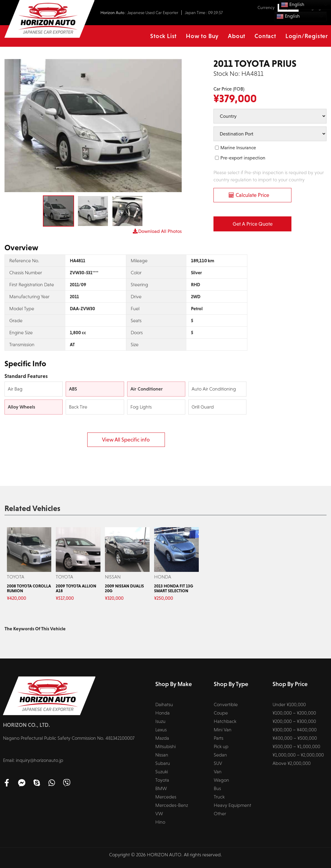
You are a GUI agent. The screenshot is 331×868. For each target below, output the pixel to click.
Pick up (221, 746)
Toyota (162, 780)
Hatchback (225, 721)
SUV (218, 763)
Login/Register (307, 36)
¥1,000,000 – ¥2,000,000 (298, 755)
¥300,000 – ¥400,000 (295, 730)
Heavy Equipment (233, 805)
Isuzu (160, 721)
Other (220, 814)
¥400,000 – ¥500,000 (295, 738)
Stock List (163, 36)
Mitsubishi (165, 746)
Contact (265, 36)
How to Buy (202, 36)
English (288, 16)
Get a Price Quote (253, 224)
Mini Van (223, 730)
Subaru (163, 763)
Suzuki (162, 772)
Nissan (162, 755)
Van (218, 772)
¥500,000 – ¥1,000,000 (296, 746)
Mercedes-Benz (172, 805)
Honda (163, 713)
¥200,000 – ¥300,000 (294, 721)
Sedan (220, 755)
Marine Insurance (238, 148)
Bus (217, 788)
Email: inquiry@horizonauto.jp (33, 760)
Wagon (221, 780)
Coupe (221, 713)
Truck (219, 797)
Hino (160, 822)
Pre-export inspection (243, 158)
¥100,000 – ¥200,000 (294, 713)
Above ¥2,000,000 (292, 763)
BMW (161, 788)
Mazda (162, 738)
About (237, 36)
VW (159, 814)
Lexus (161, 730)
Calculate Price (252, 195)
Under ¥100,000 (289, 705)
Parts (219, 738)
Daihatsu (164, 705)
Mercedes (166, 797)
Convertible (226, 705)
